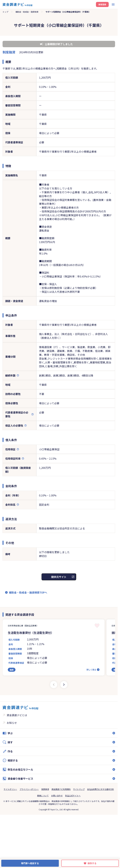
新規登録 (102, 4)
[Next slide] (64, 685)
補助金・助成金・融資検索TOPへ (28, 592)
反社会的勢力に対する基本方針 (101, 789)
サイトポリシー (10, 789)
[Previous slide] (54, 685)
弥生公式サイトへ (73, 796)
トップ (5, 12)
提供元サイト (59, 577)
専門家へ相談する (30, 863)
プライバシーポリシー (29, 789)
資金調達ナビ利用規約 (61, 789)
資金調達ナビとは (17, 715)
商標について (43, 796)
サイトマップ (79, 789)
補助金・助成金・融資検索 (27, 12)
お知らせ (12, 723)
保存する (92, 863)
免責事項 (45, 789)
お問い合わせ (57, 796)
